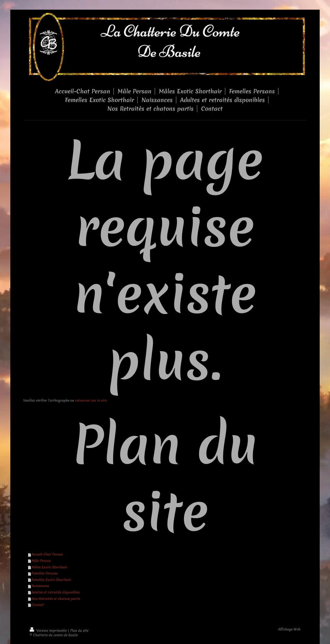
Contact (38, 605)
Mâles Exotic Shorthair (49, 567)
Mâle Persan (41, 561)
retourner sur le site (91, 400)
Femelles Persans (45, 573)
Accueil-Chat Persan (47, 554)
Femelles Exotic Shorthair (51, 580)
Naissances (40, 586)
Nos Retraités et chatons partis (56, 599)
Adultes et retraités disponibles (56, 592)
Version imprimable (49, 630)
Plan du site (79, 630)
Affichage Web (289, 629)
